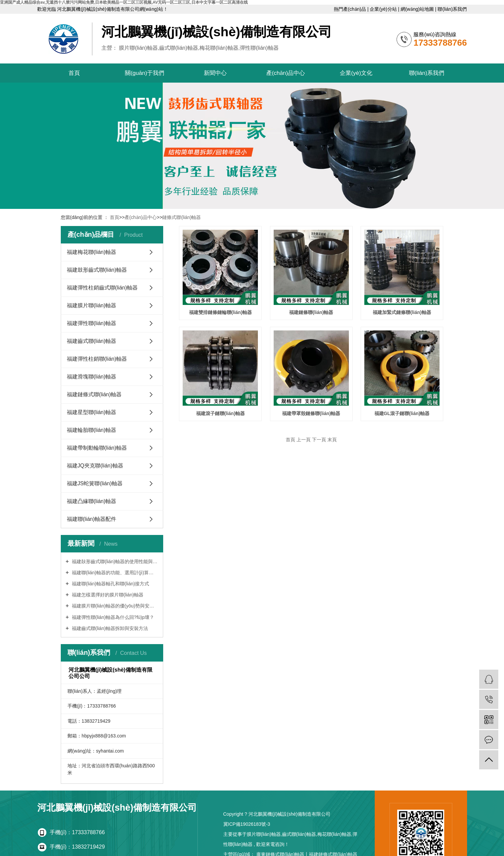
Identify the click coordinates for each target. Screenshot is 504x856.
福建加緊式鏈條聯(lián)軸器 (402, 312)
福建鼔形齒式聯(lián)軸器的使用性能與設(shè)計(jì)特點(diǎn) (114, 561)
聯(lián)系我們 (452, 9)
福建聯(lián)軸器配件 (92, 519)
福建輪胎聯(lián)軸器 (92, 430)
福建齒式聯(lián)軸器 (92, 341)
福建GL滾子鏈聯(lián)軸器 (402, 413)
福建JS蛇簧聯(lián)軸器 (95, 483)
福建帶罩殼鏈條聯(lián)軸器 (311, 413)
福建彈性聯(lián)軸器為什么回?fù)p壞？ (112, 617)
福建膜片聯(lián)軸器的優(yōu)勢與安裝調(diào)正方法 (114, 606)
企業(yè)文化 (356, 73)
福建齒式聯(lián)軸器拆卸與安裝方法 (109, 628)
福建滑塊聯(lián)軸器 (92, 377)
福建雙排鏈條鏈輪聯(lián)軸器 (220, 312)
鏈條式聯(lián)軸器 (181, 217)
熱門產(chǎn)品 (351, 9)
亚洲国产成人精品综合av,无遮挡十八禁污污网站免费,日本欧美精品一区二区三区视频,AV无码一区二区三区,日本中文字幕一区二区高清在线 (124, 2)
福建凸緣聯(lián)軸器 (92, 501)
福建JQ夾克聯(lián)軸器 (95, 466)
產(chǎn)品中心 (286, 73)
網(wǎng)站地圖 (418, 9)
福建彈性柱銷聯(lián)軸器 (97, 359)
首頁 (74, 73)
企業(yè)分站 (384, 9)
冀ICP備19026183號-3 (247, 824)
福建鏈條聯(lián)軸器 (311, 312)
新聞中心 (215, 73)
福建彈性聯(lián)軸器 (92, 323)
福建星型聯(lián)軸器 (92, 412)
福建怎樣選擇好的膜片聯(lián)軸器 (107, 595)
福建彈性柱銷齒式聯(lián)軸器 (102, 288)
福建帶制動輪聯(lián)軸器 (97, 448)
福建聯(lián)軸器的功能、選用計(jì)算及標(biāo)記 (114, 573)
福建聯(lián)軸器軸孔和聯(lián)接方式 (110, 584)
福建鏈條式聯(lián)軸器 (94, 394)
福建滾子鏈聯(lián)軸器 (220, 413)
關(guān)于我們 (145, 73)
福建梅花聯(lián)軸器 (92, 252)
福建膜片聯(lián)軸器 (92, 305)
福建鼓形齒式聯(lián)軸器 (97, 270)
